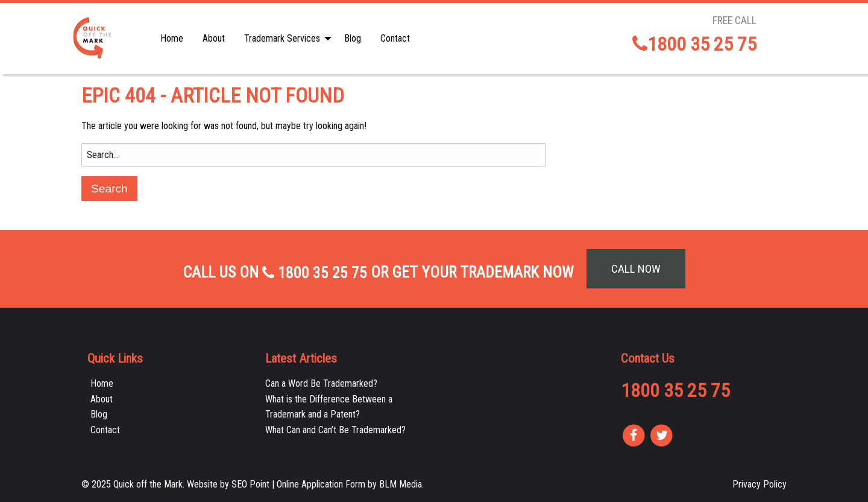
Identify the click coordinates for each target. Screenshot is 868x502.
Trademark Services (282, 38)
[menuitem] (172, 39)
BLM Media (401, 484)
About (214, 38)
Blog (353, 38)
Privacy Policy (759, 484)
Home (172, 38)
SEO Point (250, 484)
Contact (395, 38)
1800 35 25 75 (694, 44)
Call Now (636, 269)
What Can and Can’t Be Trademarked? (335, 430)
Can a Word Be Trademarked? (321, 383)
